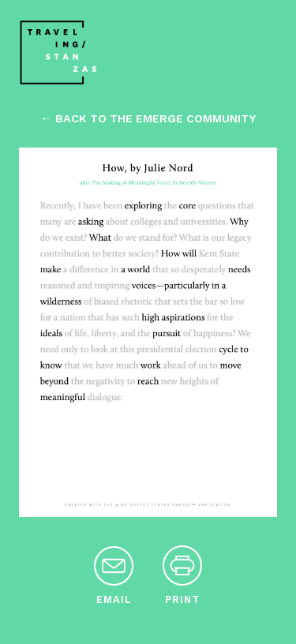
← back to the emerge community (148, 118)
